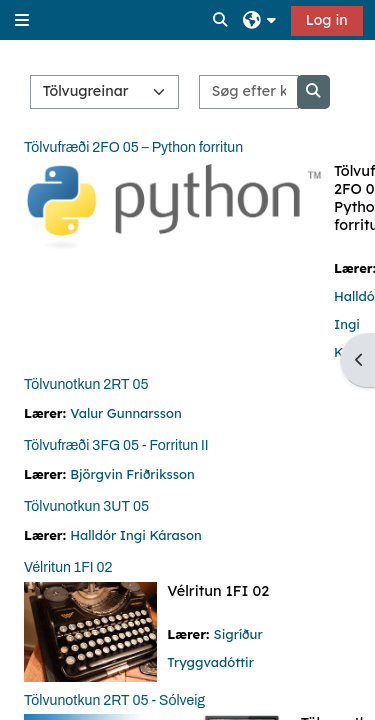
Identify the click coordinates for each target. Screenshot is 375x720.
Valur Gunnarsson (126, 413)
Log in (327, 20)
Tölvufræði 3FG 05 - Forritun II (116, 445)
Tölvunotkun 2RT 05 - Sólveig (114, 700)
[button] (221, 20)
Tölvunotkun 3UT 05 (86, 506)
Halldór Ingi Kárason (135, 535)
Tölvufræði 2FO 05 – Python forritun (133, 147)
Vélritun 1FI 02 (68, 567)
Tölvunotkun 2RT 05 (86, 384)
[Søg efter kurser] (248, 92)
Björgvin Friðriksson (132, 474)
